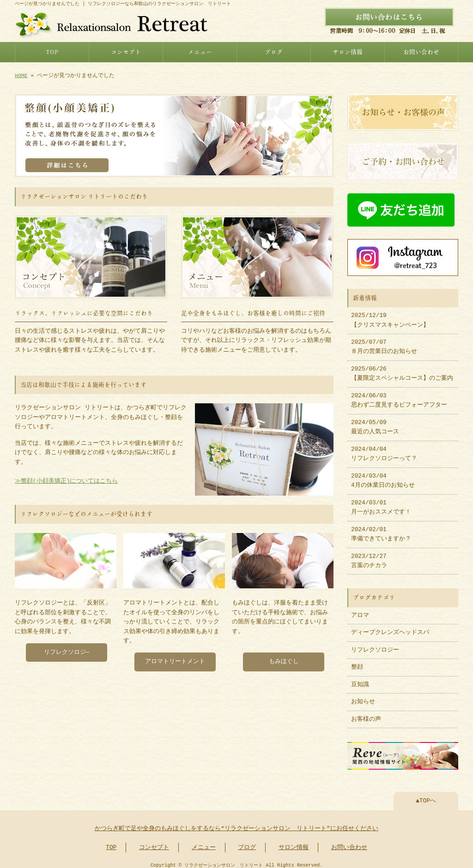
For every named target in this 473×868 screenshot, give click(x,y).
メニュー (200, 51)
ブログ (274, 51)
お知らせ (363, 697)
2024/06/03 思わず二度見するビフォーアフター (399, 396)
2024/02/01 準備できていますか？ (381, 530)
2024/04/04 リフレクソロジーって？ (384, 449)
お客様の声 (366, 715)
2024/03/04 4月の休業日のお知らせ (383, 476)
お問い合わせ (421, 51)
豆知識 (360, 680)
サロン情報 (348, 51)
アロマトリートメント (175, 658)
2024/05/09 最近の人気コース (375, 423)
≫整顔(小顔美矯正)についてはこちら (66, 479)
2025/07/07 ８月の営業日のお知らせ (384, 342)
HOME (21, 75)
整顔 (357, 663)
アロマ (360, 611)
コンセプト (126, 51)
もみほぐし (284, 658)
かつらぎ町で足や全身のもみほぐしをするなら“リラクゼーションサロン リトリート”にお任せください (236, 823)
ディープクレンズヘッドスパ (390, 628)
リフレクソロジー (375, 646)
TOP (52, 51)
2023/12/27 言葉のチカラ (369, 557)
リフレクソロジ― (67, 649)
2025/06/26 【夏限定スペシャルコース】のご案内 (402, 369)
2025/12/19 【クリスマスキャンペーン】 (390, 316)
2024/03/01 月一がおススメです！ (381, 503)
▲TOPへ (426, 796)
